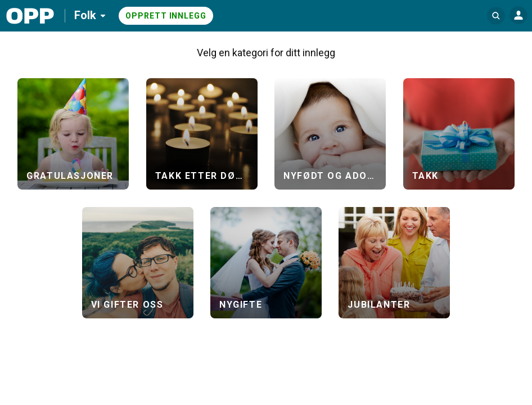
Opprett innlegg (166, 16)
